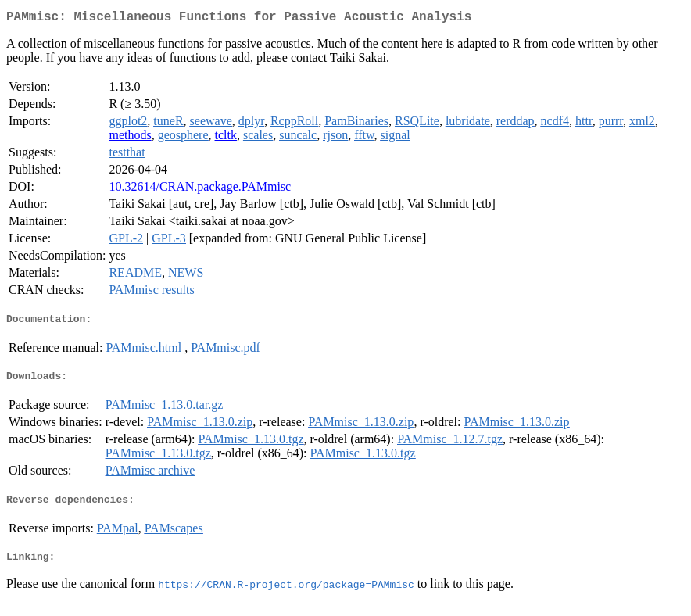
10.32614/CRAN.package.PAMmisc (200, 190)
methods (130, 138)
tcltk (226, 138)
